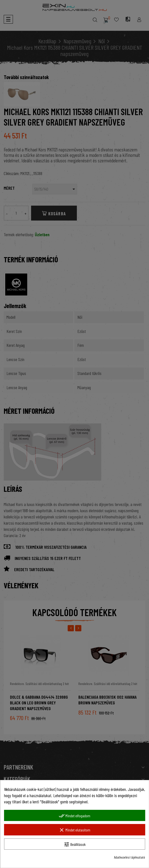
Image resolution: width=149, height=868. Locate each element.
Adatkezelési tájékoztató (129, 857)
